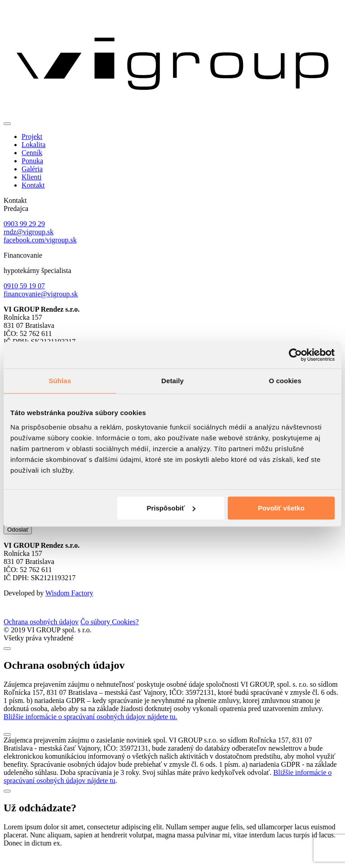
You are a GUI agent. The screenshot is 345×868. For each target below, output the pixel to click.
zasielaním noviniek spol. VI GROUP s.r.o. (111, 534)
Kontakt (33, 185)
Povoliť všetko (281, 508)
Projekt (32, 136)
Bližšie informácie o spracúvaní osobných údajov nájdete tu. (91, 730)
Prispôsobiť (171, 508)
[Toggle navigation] (7, 124)
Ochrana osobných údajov (41, 635)
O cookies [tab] (285, 381)
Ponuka (32, 161)
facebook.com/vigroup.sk (40, 240)
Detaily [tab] (172, 381)
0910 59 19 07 (24, 286)
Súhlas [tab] (60, 381)
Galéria (32, 169)
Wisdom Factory (69, 606)
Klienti (31, 177)
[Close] (7, 662)
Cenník (32, 153)
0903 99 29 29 (24, 224)
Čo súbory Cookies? (110, 635)
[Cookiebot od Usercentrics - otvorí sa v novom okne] (295, 355)
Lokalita (33, 145)
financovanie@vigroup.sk (41, 294)
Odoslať (18, 543)
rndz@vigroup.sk (29, 232)
